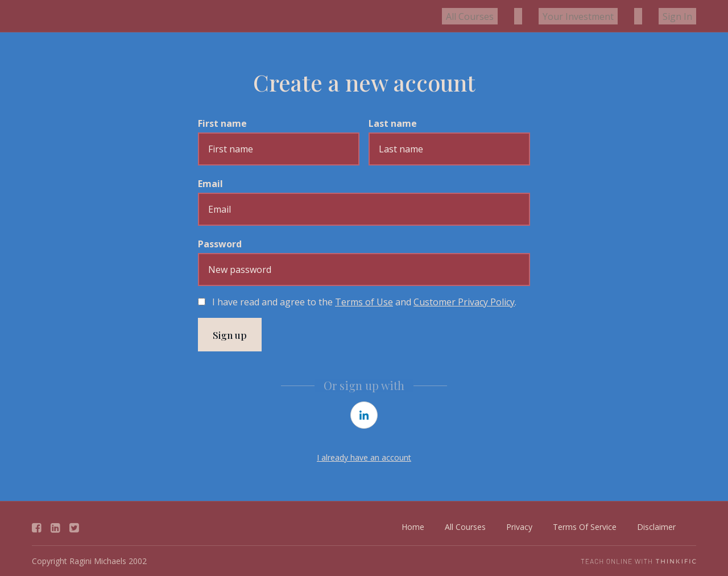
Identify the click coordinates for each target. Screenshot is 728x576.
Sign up (231, 335)
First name (222, 123)
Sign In (681, 16)
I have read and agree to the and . (364, 302)
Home (413, 527)
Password (220, 244)
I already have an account (364, 458)
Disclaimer (656, 527)
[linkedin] (364, 416)
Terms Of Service (585, 527)
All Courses (506, 16)
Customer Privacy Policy (464, 302)
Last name (393, 123)
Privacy (519, 527)
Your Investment (598, 16)
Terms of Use (364, 302)
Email (210, 184)
